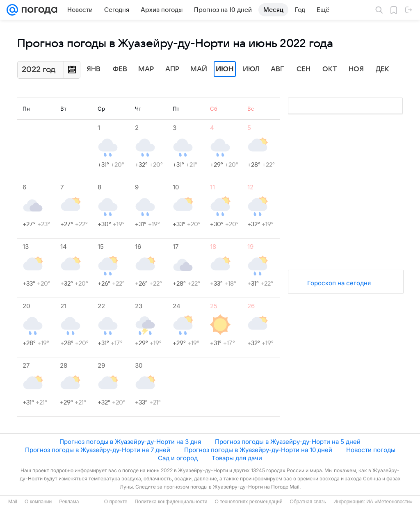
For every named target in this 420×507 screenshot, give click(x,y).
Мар (146, 69)
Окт (330, 69)
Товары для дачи (237, 458)
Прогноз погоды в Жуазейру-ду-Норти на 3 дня (130, 442)
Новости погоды (371, 450)
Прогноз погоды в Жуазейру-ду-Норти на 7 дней (98, 450)
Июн (225, 69)
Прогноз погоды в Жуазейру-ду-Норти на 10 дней (258, 450)
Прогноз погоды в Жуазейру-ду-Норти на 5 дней (288, 442)
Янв (94, 69)
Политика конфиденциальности (171, 502)
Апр (172, 69)
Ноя (356, 69)
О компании (38, 502)
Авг (277, 69)
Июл (251, 69)
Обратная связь (308, 502)
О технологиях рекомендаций (248, 502)
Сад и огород (178, 458)
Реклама (69, 502)
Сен (304, 69)
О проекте (116, 502)
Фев (120, 69)
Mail (13, 502)
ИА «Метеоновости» (389, 502)
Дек (382, 69)
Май (199, 69)
